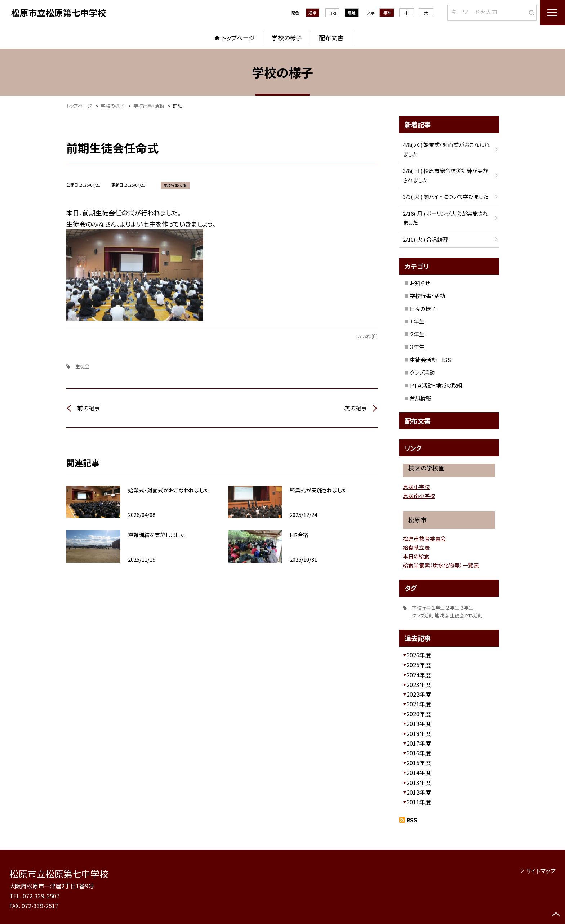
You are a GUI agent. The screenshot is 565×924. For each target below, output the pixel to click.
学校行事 (421, 608)
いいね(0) (367, 336)
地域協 (442, 615)
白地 (332, 13)
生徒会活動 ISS (430, 360)
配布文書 (331, 38)
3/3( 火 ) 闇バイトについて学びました (446, 197)
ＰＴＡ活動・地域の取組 (436, 385)
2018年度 (419, 733)
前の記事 (88, 408)
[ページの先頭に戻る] (556, 915)
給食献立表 (416, 547)
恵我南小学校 (419, 496)
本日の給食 (416, 556)
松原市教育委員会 (424, 538)
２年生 (417, 334)
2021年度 (419, 704)
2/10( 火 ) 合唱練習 (425, 239)
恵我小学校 (416, 486)
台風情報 (421, 398)
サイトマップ (541, 871)
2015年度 (419, 763)
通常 (312, 13)
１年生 (417, 321)
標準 (387, 13)
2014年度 (419, 772)
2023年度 (419, 684)
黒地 (352, 13)
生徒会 (82, 366)
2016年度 (419, 753)
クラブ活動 (422, 372)
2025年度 (419, 665)
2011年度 (419, 802)
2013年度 (419, 782)
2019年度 (419, 723)
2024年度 (419, 675)
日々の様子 (423, 309)
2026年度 (419, 655)
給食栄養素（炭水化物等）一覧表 (441, 565)
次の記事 (355, 408)
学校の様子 (287, 38)
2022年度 (419, 694)
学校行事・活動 (427, 296)
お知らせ (420, 283)
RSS (412, 820)
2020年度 (419, 714)
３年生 (417, 347)
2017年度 (419, 743)
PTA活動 (474, 615)
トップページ (238, 38)
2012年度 (419, 792)
